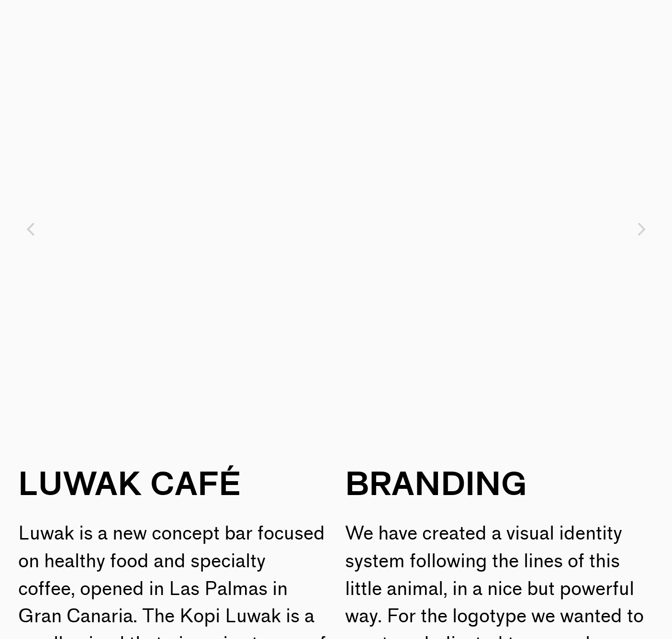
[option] (336, 229)
